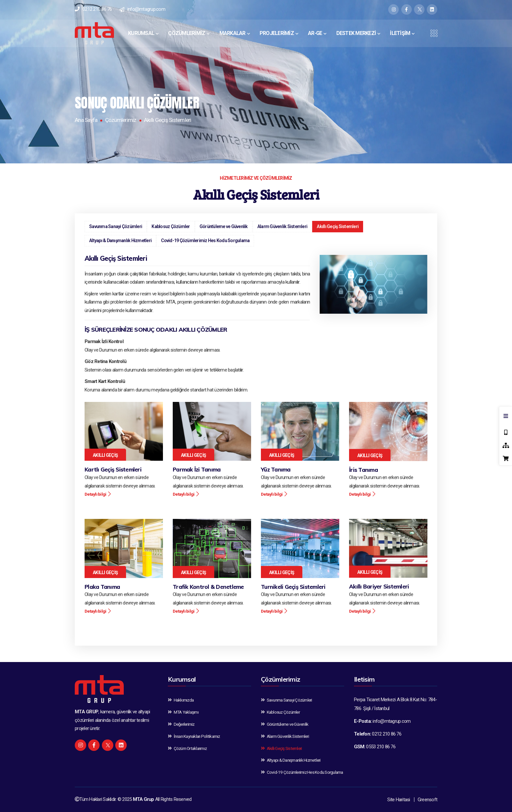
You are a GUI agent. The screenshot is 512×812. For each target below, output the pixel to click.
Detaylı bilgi (98, 494)
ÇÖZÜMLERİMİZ (187, 33)
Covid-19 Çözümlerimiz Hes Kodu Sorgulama (205, 240)
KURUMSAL (141, 33)
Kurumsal (182, 679)
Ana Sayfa (86, 120)
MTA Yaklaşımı (183, 712)
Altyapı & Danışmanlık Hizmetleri (120, 240)
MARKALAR (232, 33)
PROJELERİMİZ (277, 33)
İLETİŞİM (400, 33)
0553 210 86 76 (381, 747)
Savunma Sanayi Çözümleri (116, 226)
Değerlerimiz (181, 724)
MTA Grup (144, 799)
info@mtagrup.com (146, 9)
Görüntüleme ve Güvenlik (224, 226)
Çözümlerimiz (121, 120)
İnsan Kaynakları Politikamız (194, 736)
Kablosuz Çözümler (171, 226)
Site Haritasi (399, 800)
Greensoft (427, 800)
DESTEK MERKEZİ (356, 33)
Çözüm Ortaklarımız (187, 748)
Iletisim (364, 679)
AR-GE (315, 33)
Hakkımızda (181, 700)
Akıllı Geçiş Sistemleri (338, 226)
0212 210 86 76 (97, 9)
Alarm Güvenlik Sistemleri (282, 226)
